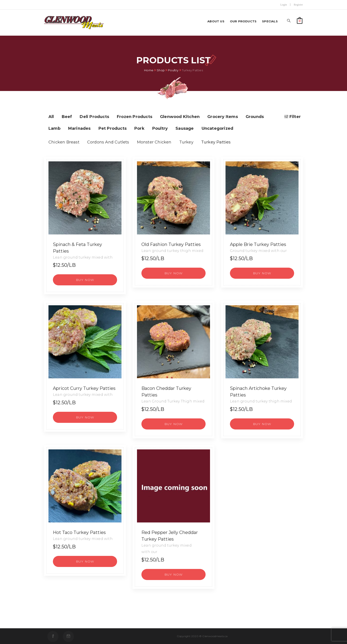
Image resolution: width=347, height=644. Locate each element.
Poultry (173, 70)
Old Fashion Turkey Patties (171, 244)
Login (284, 5)
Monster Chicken (154, 142)
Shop (161, 70)
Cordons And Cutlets (108, 142)
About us (216, 21)
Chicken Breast (64, 142)
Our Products (243, 21)
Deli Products (94, 117)
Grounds (255, 117)
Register (298, 5)
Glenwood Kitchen (180, 117)
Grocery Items (223, 117)
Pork (139, 128)
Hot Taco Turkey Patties (79, 532)
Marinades (79, 128)
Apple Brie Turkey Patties (258, 244)
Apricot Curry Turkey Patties (84, 388)
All (51, 117)
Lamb (54, 128)
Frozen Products (135, 117)
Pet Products (113, 128)
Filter (293, 117)
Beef (67, 117)
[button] (300, 20)
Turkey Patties (216, 142)
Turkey (186, 142)
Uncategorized (218, 128)
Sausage (185, 128)
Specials (270, 21)
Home (149, 70)
